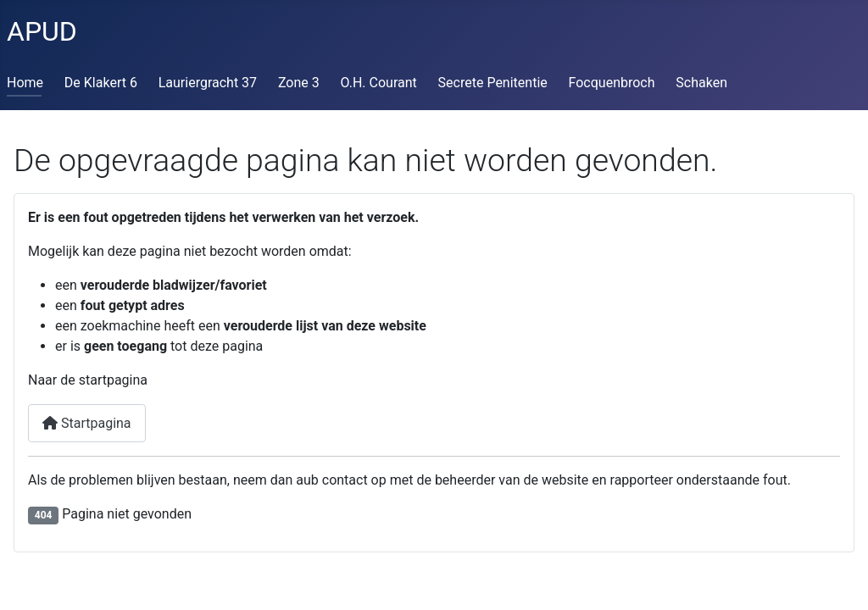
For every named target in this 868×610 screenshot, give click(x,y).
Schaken (701, 83)
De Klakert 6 (101, 83)
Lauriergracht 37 (208, 83)
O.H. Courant (379, 83)
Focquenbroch (612, 83)
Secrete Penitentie (493, 83)
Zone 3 (299, 83)
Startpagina (87, 423)
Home (25, 83)
